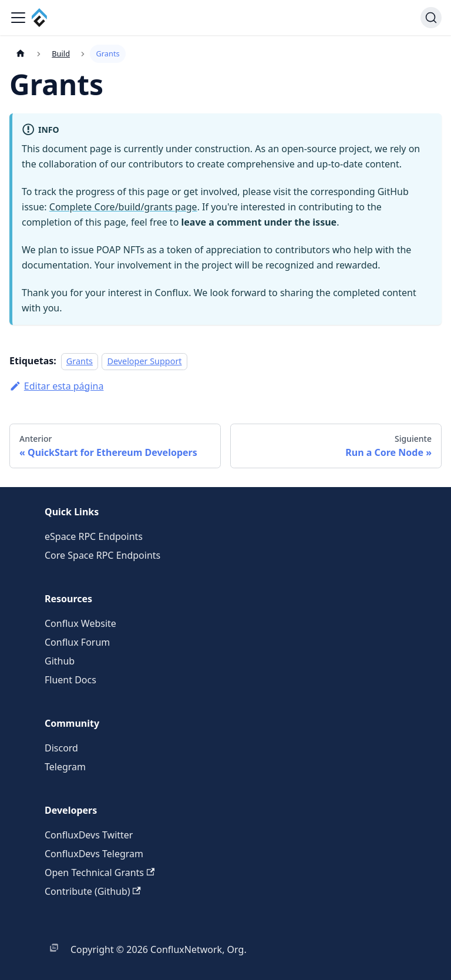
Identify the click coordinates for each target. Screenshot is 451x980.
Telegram (65, 767)
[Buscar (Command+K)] (431, 18)
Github (60, 661)
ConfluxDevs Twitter (89, 835)
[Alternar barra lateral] (18, 18)
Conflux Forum (77, 642)
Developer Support (144, 361)
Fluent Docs (70, 680)
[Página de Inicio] (21, 54)
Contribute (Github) (93, 891)
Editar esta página (56, 386)
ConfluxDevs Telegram (94, 854)
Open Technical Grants (100, 872)
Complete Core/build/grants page (123, 207)
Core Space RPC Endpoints (102, 555)
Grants (80, 361)
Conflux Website (80, 623)
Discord (61, 748)
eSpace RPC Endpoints (94, 536)
